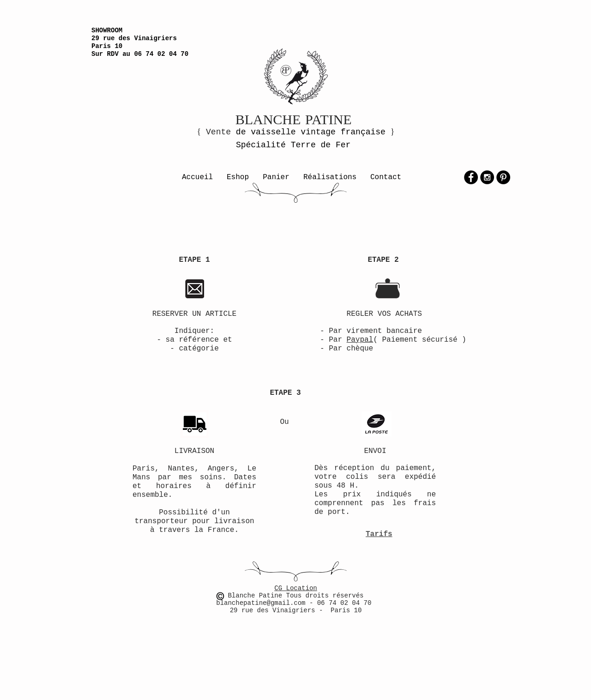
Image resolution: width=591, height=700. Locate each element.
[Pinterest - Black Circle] (503, 177)
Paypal (360, 340)
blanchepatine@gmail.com (263, 603)
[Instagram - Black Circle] (487, 177)
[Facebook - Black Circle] (471, 177)
